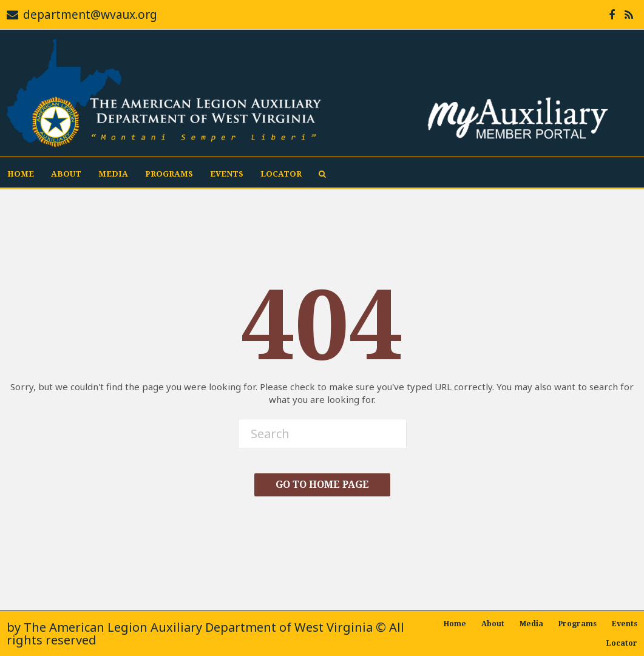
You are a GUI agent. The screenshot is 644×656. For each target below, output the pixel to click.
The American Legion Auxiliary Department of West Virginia (198, 627)
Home (21, 174)
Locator (281, 174)
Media (113, 174)
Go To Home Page (322, 485)
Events (227, 174)
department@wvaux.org (90, 15)
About (66, 174)
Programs (169, 174)
